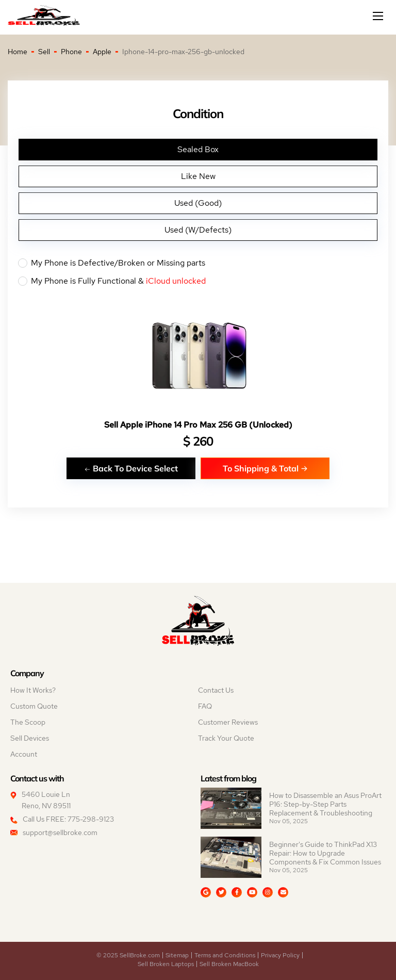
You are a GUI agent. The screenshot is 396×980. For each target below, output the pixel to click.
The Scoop (28, 722)
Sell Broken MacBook (229, 964)
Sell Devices (30, 738)
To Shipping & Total (265, 468)
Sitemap (177, 955)
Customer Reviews (228, 722)
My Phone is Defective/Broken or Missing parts (198, 263)
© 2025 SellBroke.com (128, 955)
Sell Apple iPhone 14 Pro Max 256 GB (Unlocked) (198, 425)
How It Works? (33, 690)
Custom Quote (34, 706)
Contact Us (216, 690)
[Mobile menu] (379, 16)
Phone (71, 52)
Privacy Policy (280, 955)
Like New (198, 176)
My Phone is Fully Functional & (198, 281)
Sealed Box (198, 149)
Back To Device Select (131, 468)
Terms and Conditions (225, 955)
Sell (44, 52)
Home (18, 52)
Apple (102, 52)
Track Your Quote (226, 738)
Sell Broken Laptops (166, 964)
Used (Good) (198, 203)
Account (24, 754)
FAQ (205, 706)
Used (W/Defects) (198, 230)
